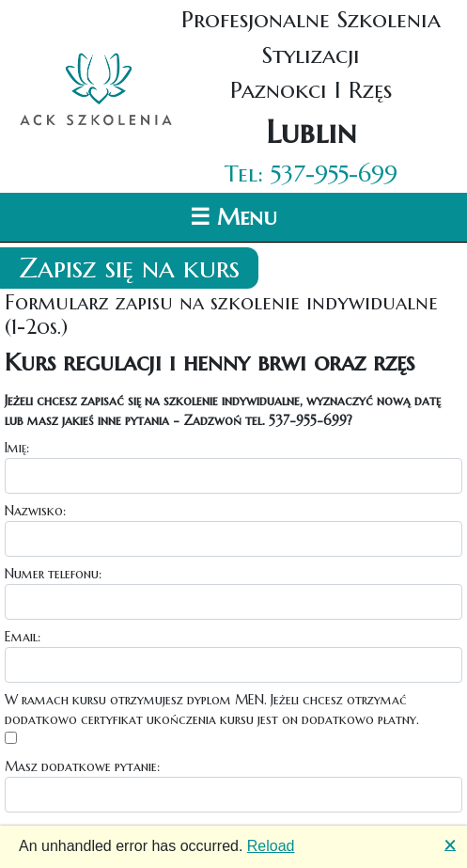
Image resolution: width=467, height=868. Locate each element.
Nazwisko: (35, 511)
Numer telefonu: (53, 574)
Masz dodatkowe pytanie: (82, 766)
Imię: (17, 448)
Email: (23, 637)
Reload (271, 846)
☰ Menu (233, 217)
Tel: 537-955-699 (311, 174)
